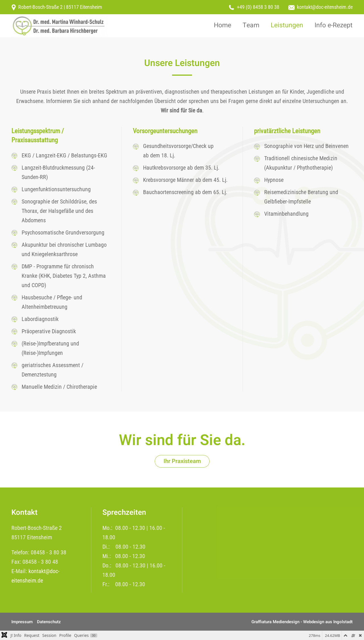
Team (251, 25)
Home (223, 25)
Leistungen (287, 25)
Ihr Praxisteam (182, 461)
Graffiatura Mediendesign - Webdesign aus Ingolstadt (302, 622)
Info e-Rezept (334, 25)
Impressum (22, 622)
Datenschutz (49, 622)
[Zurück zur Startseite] (60, 26)
